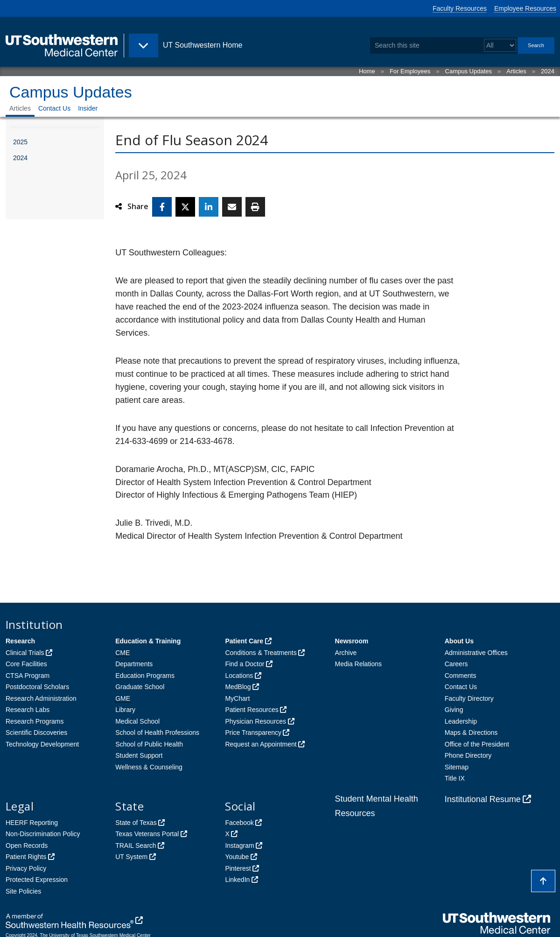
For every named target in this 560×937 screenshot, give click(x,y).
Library (125, 710)
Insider (88, 108)
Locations (239, 676)
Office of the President (477, 744)
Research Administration (41, 698)
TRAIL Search (136, 845)
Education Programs (145, 676)
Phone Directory (468, 755)
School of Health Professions (157, 733)
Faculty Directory (469, 698)
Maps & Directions (471, 733)
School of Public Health (149, 744)
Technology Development (42, 744)
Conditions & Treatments (261, 653)
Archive (346, 653)
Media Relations (358, 664)
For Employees (410, 71)
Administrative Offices (476, 653)
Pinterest (238, 868)
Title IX (455, 778)
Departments (134, 664)
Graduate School (140, 687)
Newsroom (352, 641)
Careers (456, 664)
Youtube (237, 857)
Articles (516, 71)
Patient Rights (26, 857)
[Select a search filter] (500, 46)
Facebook (239, 823)
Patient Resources (252, 710)
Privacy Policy (26, 868)
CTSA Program (28, 676)
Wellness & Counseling (149, 767)
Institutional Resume (483, 799)
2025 (20, 142)
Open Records (27, 845)
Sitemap (457, 767)
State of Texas (136, 823)
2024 (548, 71)
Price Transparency (253, 733)
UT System (131, 857)
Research (20, 641)
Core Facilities (26, 664)
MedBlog (238, 687)
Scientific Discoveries (36, 733)
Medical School (137, 721)
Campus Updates (469, 71)
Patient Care (244, 641)
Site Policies (23, 891)
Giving (454, 710)
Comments (461, 676)
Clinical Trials (25, 653)
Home (367, 71)
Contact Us (54, 108)
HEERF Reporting (32, 823)
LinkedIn (237, 880)
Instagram (239, 845)
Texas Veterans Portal (147, 834)
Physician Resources (255, 721)
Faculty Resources (460, 8)
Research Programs (35, 721)
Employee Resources (525, 8)
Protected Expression (37, 880)
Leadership (461, 721)
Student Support (139, 755)
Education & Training (148, 641)
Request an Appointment (261, 744)
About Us (459, 641)
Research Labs (28, 710)
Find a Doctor (245, 664)
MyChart (237, 698)
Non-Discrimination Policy (43, 834)
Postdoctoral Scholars (37, 687)
